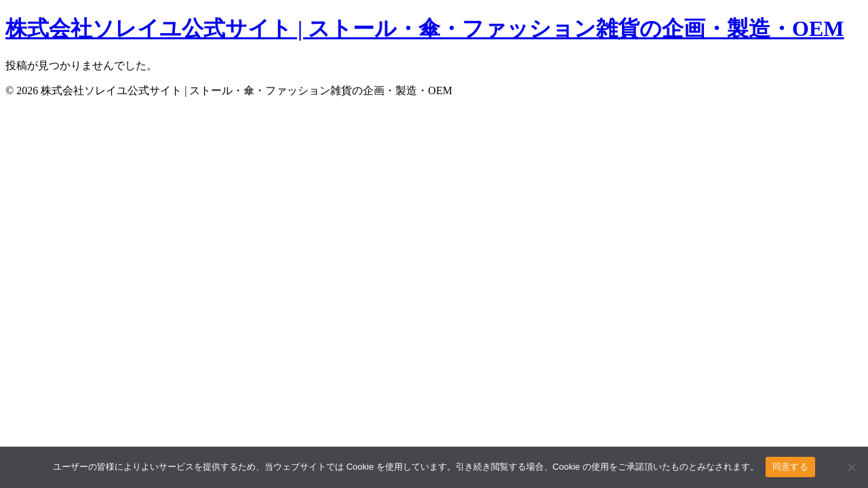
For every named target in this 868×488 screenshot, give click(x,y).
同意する (790, 467)
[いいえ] (851, 467)
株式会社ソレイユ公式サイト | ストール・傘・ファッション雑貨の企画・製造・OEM (425, 28)
